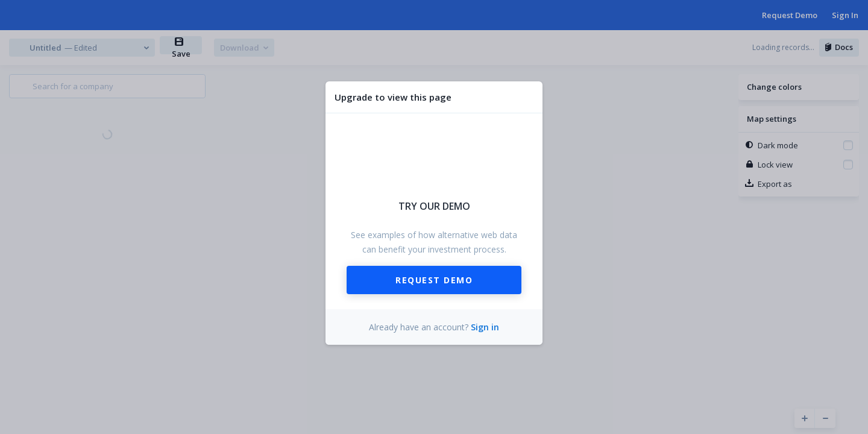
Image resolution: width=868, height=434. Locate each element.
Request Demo (434, 280)
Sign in (485, 327)
